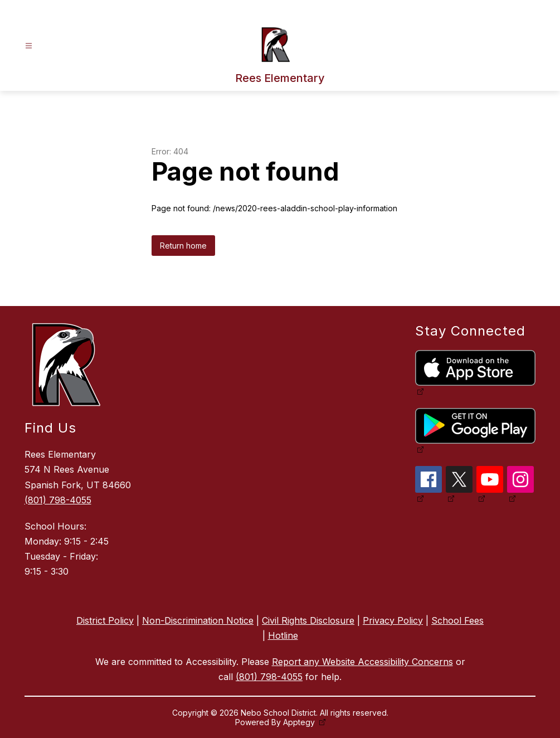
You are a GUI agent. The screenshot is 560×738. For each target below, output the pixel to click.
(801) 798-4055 (58, 500)
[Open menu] (29, 46)
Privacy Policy (393, 620)
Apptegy (300, 722)
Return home (183, 246)
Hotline (283, 635)
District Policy (105, 620)
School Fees (457, 620)
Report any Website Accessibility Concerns (362, 662)
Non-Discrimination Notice (198, 620)
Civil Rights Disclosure (308, 620)
